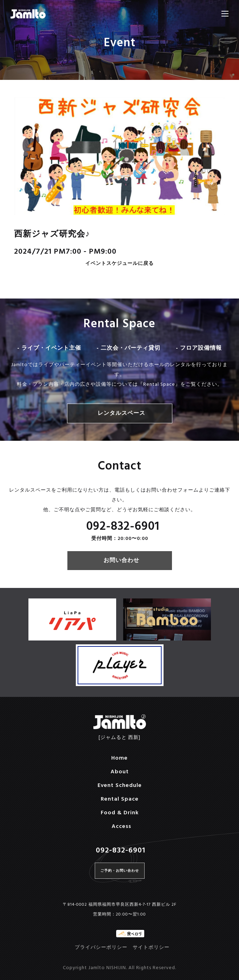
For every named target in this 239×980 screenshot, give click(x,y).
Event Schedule (120, 786)
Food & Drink (120, 813)
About (120, 772)
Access (121, 827)
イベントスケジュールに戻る (119, 264)
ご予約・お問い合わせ (120, 871)
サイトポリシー (151, 948)
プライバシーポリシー (101, 948)
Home (119, 758)
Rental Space (120, 799)
